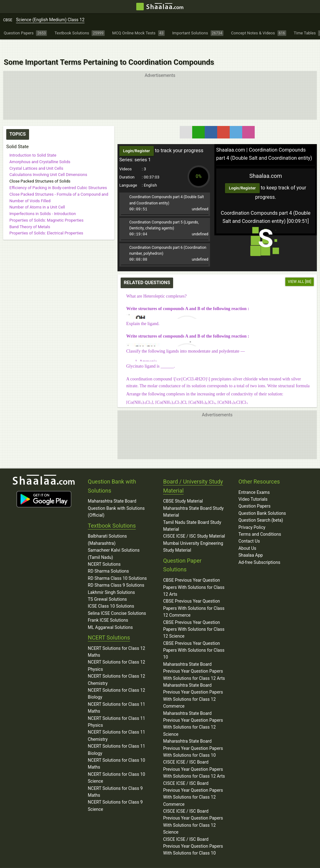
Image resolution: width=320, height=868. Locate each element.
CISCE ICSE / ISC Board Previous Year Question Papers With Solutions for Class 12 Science (193, 809)
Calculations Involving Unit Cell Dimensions (48, 161)
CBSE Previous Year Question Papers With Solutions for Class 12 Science (194, 616)
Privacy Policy (252, 514)
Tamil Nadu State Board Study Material (192, 513)
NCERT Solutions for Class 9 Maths (115, 779)
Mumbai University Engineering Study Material (193, 534)
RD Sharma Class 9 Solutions (116, 572)
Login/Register (242, 175)
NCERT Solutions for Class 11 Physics (116, 709)
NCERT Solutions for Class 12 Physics (116, 653)
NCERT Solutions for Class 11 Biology (116, 737)
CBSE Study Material (183, 488)
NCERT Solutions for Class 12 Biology (116, 681)
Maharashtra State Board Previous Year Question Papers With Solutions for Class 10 (193, 735)
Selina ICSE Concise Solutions (117, 600)
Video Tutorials (253, 486)
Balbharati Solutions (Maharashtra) (107, 527)
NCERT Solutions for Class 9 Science (115, 793)
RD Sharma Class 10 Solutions (117, 565)
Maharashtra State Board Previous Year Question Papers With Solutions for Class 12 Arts (194, 658)
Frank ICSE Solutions (108, 607)
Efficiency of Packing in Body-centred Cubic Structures (58, 173)
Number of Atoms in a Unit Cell (37, 193)
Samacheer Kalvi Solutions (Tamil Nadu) (114, 541)
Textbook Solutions (112, 513)
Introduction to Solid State (33, 141)
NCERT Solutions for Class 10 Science (116, 765)
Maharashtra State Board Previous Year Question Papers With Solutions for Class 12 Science (193, 711)
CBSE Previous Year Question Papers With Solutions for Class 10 (194, 637)
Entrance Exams (254, 479)
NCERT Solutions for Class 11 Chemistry (116, 723)
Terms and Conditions (260, 521)
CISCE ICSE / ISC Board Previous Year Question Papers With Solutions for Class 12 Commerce (193, 781)
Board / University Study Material (193, 473)
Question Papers (255, 493)
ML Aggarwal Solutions (110, 614)
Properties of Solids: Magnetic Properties (46, 206)
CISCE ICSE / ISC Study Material (194, 523)
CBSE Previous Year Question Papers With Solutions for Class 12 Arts (194, 574)
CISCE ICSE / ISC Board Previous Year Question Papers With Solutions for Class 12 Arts (194, 756)
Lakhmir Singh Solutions (111, 580)
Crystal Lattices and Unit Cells (36, 154)
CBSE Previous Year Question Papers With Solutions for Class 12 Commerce (194, 595)
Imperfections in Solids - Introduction (43, 200)
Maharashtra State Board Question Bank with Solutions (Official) (116, 495)
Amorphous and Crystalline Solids (40, 147)
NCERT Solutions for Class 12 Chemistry (116, 667)
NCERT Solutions (104, 551)
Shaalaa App (251, 542)
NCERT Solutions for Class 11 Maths (116, 695)
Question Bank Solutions (262, 500)
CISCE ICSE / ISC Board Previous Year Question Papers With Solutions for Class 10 (193, 833)
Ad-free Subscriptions (259, 549)
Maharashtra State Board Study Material (193, 499)
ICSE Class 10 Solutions (111, 593)
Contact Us (249, 528)
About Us (247, 535)
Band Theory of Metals (30, 212)
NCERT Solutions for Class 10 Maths (116, 751)
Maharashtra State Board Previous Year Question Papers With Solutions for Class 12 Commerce (193, 683)
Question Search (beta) (261, 507)
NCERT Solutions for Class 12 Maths (116, 639)
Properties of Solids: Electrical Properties (46, 219)
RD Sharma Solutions (108, 558)
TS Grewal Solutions (107, 586)
